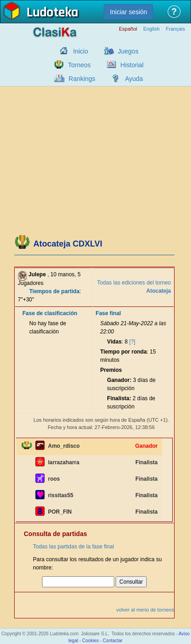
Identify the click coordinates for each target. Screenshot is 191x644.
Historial (132, 65)
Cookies (90, 641)
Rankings (82, 79)
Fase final (108, 313)
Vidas (114, 342)
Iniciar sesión (128, 12)
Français (175, 29)
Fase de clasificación (50, 313)
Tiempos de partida (54, 291)
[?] (132, 342)
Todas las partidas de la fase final (73, 547)
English (151, 29)
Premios (111, 370)
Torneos (80, 65)
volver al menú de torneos (145, 610)
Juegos (128, 51)
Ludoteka (52, 13)
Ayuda (134, 79)
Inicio (81, 51)
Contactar (113, 641)
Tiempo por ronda (123, 352)
